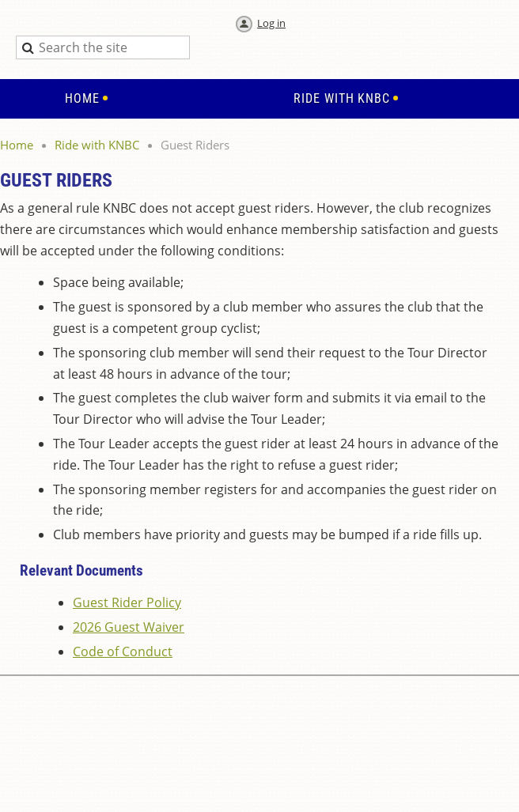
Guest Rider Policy (127, 602)
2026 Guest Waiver (129, 627)
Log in (271, 23)
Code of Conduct (123, 651)
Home (17, 145)
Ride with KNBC (97, 145)
